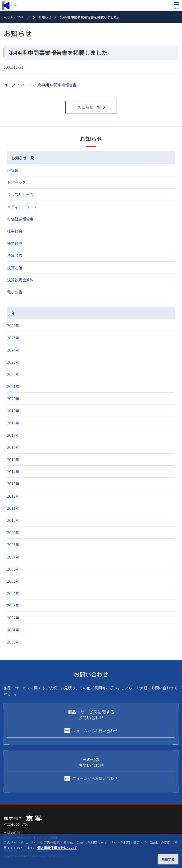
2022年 (13, 374)
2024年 (13, 350)
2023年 (13, 362)
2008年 (13, 544)
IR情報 (13, 170)
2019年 (13, 411)
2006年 (13, 569)
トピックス (17, 182)
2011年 (13, 508)
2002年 (13, 618)
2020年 (13, 399)
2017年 (13, 435)
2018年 (13, 423)
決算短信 (15, 268)
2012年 (13, 496)
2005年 (13, 581)
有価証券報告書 (20, 219)
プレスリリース (20, 194)
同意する (168, 859)
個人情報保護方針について (57, 848)
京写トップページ (17, 17)
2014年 (13, 472)
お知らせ (45, 17)
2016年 (13, 447)
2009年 (13, 532)
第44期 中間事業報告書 (57, 85)
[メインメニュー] (176, 6)
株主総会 (15, 231)
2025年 (13, 338)
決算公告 (15, 255)
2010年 (13, 520)
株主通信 (15, 243)
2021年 (13, 386)
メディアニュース (22, 207)
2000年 (13, 642)
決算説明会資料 (20, 280)
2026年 (13, 325)
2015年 (13, 459)
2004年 (13, 593)
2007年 (13, 557)
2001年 (13, 630)
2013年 (13, 484)
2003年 (13, 605)
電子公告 (15, 292)
